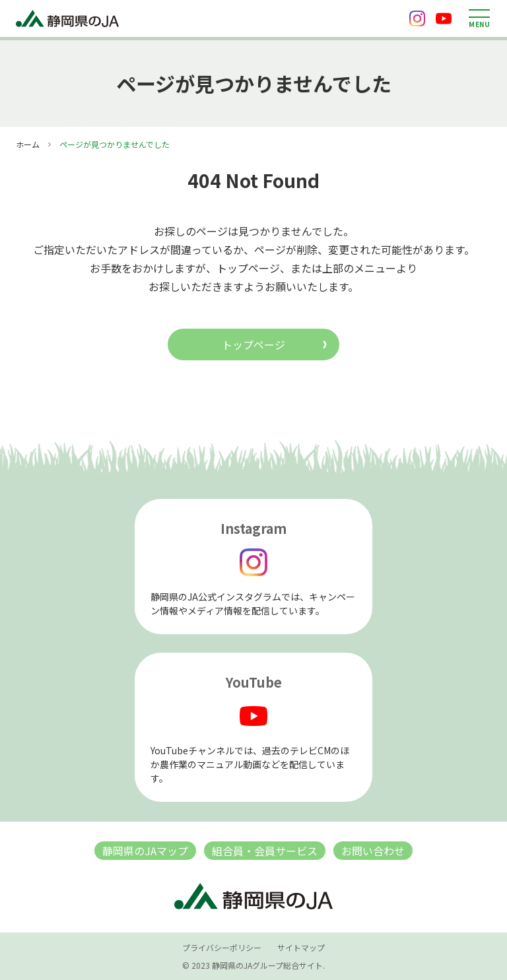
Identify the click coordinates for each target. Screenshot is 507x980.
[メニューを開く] (479, 18)
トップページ (253, 344)
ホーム (28, 144)
